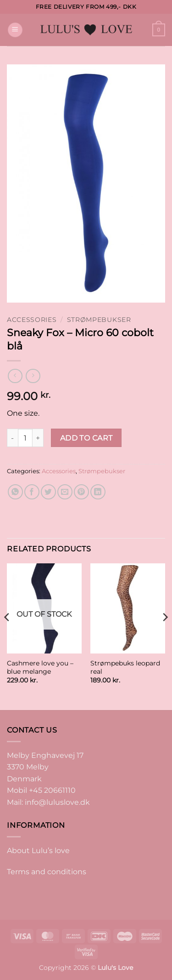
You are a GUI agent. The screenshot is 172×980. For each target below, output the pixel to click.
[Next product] (15, 376)
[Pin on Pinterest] (81, 492)
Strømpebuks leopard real (125, 667)
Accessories (32, 320)
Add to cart (86, 438)
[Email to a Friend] (65, 492)
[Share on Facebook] (32, 492)
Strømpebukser (99, 320)
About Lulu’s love (38, 851)
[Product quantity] (25, 438)
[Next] (165, 636)
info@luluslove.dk (57, 802)
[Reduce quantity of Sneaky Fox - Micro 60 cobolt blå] (12, 438)
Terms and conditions (47, 872)
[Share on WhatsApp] (15, 492)
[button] (15, 30)
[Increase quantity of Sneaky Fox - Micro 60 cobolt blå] (38, 438)
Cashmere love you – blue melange (40, 667)
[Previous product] (33, 376)
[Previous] (7, 636)
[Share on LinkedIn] (98, 492)
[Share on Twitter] (48, 492)
